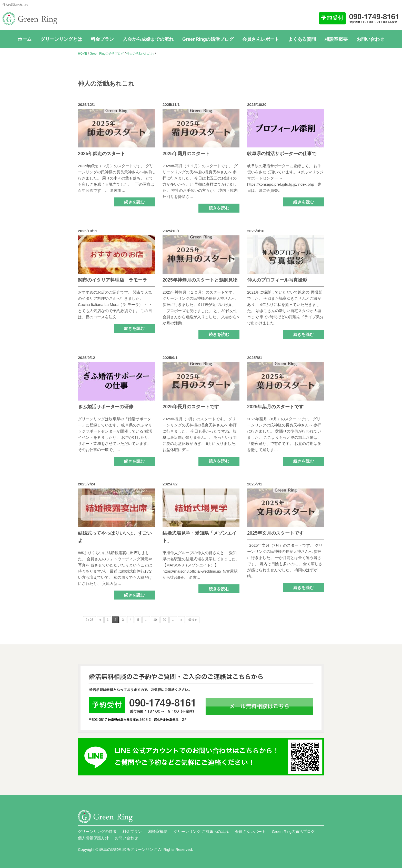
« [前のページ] (100, 620)
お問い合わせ (370, 39)
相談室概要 (336, 39)
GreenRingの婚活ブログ (208, 39)
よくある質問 (302, 39)
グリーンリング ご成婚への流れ (201, 831)
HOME (83, 54)
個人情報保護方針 (93, 838)
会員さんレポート (261, 39)
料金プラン (102, 39)
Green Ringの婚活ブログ (107, 54)
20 (164, 620)
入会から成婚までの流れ (148, 39)
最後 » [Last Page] (193, 620)
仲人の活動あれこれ (140, 54)
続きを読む (134, 202)
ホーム (25, 39)
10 (155, 620)
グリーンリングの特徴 (97, 831)
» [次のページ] (181, 620)
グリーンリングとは (61, 39)
